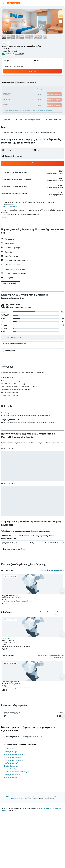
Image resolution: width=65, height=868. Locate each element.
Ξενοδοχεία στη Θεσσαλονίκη (14, 760)
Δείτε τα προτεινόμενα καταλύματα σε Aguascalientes (51, 656)
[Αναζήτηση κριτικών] (34, 337)
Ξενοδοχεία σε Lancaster (12, 749)
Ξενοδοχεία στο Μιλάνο (12, 778)
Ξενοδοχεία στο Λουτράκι (12, 757)
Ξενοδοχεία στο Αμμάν (11, 763)
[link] (61, 171)
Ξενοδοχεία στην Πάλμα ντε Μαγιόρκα (16, 772)
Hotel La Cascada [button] (8, 640)
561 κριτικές (19, 54)
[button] (3, 3)
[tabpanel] (32, 761)
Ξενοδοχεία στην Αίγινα (12, 766)
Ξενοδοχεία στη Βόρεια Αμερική (33, 797)
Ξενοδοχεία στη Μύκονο (12, 775)
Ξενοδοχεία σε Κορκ (11, 769)
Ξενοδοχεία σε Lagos (11, 752)
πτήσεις (47, 808)
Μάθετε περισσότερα (10, 206)
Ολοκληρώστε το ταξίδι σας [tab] (32, 737)
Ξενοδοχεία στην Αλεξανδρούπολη (15, 755)
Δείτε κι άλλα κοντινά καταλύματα (52, 570)
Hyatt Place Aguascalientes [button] (11, 682)
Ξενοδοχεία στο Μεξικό (51, 797)
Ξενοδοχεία (18, 797)
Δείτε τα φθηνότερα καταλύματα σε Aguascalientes (52, 613)
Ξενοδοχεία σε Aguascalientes (18, 799)
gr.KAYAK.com (9, 797)
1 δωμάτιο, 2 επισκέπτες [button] (13, 66)
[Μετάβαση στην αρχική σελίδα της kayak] (13, 3)
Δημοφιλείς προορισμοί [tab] (11, 737)
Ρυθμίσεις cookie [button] (7, 218)
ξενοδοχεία (40, 808)
